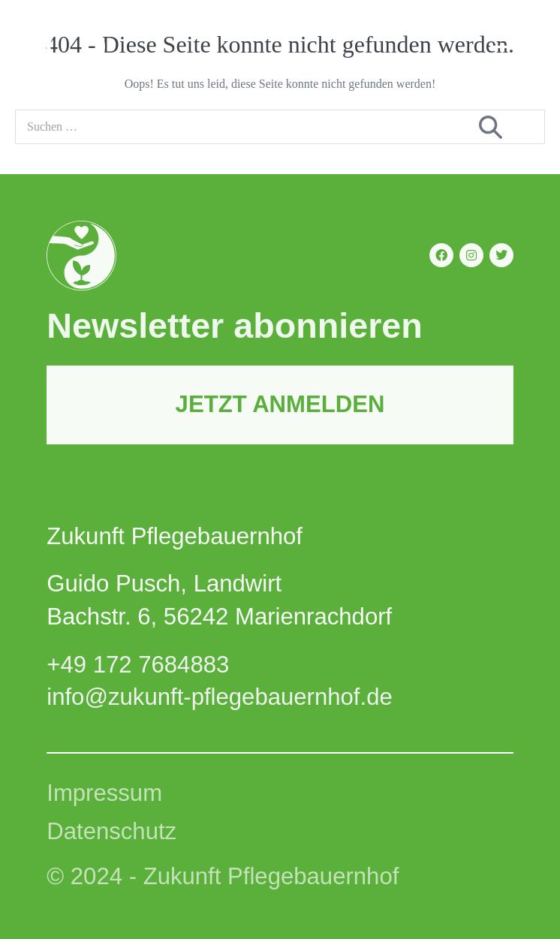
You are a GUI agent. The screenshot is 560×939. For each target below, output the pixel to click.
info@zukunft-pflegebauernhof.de (220, 697)
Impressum (104, 793)
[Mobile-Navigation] (502, 46)
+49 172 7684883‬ (138, 665)
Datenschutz (111, 831)
